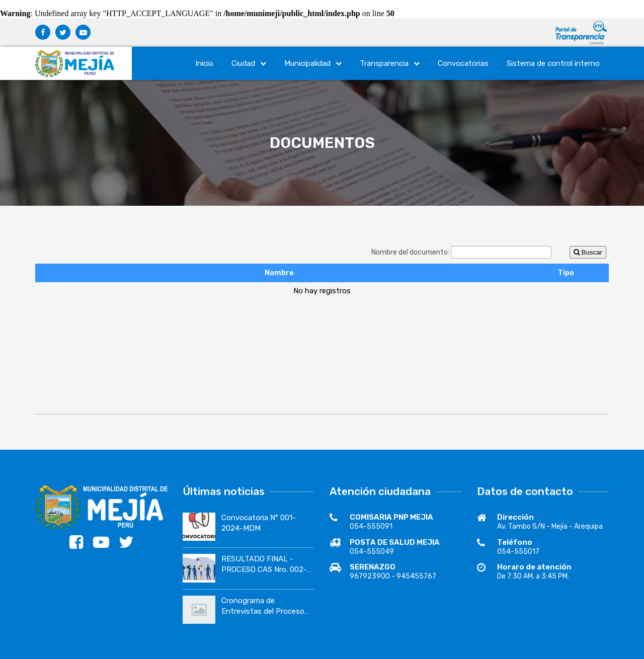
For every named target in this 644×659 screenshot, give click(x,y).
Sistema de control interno (553, 63)
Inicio (204, 63)
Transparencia (390, 63)
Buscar (588, 252)
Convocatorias (463, 63)
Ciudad (249, 63)
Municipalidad (313, 63)
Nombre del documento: (411, 252)
